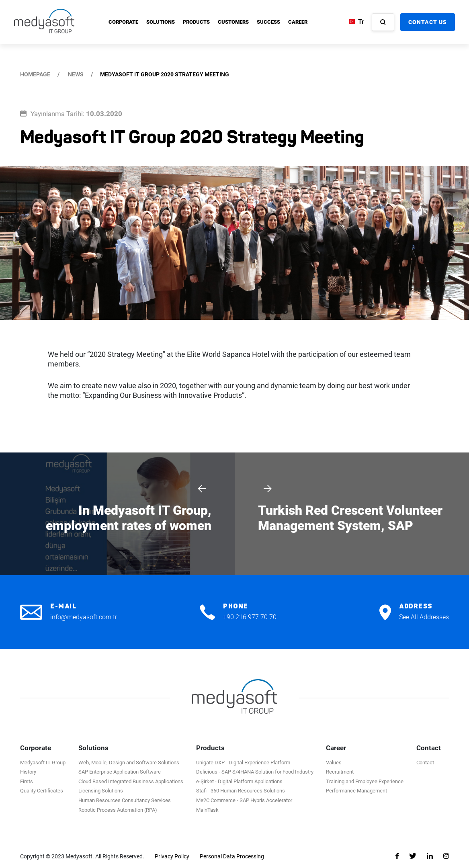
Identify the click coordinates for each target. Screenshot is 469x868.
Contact (425, 763)
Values (334, 763)
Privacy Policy (172, 856)
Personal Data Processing (232, 856)
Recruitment (340, 772)
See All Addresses (424, 617)
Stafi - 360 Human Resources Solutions (241, 791)
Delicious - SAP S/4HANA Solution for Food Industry (255, 772)
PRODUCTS (196, 22)
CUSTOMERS (233, 22)
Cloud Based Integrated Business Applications (131, 781)
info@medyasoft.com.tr (84, 617)
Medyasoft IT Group (43, 763)
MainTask (207, 810)
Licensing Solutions (101, 791)
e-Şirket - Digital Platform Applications (239, 781)
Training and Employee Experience (365, 781)
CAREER (298, 22)
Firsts (27, 781)
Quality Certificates (42, 791)
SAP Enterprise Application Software (120, 772)
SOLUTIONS (161, 22)
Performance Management (356, 791)
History (28, 772)
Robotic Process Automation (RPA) (118, 810)
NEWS (76, 74)
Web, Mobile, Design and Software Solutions (129, 763)
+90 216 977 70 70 (250, 617)
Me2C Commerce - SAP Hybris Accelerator (244, 800)
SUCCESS (268, 22)
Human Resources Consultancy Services (125, 800)
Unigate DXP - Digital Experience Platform (243, 763)
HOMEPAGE (35, 74)
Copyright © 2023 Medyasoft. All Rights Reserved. (82, 856)
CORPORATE (123, 22)
